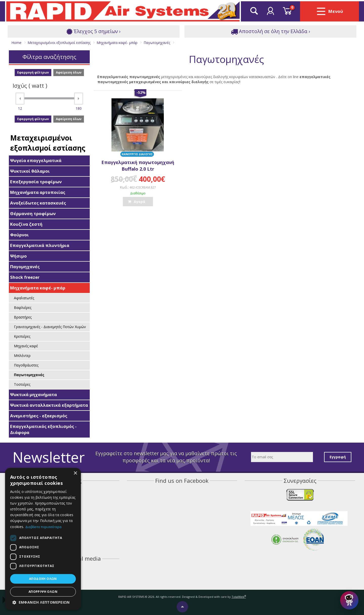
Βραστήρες (23, 317)
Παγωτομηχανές (29, 375)
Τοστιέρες (22, 384)
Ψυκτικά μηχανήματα (33, 394)
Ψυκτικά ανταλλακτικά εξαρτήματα (49, 405)
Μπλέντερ (22, 356)
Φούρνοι (19, 235)
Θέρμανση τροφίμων (33, 213)
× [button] (75, 473)
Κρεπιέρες (22, 336)
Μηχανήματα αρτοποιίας (38, 192)
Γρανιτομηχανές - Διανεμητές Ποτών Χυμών (50, 327)
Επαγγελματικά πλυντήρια (40, 245)
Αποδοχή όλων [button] (43, 579)
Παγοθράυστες (26, 365)
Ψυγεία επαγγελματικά (36, 160)
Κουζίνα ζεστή (26, 224)
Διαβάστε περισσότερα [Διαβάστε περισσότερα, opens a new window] (43, 527)
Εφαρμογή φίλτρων (33, 72)
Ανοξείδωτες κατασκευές (38, 203)
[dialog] (43, 539)
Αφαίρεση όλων (69, 72)
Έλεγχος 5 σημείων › (94, 31)
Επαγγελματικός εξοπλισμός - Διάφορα (43, 429)
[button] (43, 602)
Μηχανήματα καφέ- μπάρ (38, 288)
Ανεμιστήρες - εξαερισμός (39, 416)
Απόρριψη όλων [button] (43, 592)
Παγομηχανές (25, 267)
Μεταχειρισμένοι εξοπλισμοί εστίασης (48, 143)
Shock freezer (25, 277)
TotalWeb (239, 597)
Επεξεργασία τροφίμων (36, 182)
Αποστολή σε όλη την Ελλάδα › (270, 31)
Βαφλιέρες (23, 307)
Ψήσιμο (18, 256)
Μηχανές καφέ (26, 346)
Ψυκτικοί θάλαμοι (30, 171)
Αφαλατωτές (24, 298)
